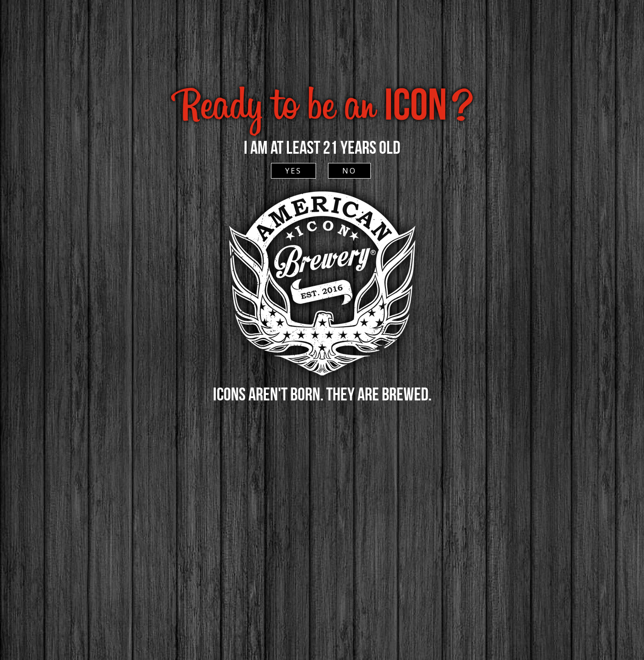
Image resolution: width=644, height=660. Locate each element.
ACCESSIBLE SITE (321, 66)
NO (349, 171)
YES (293, 171)
